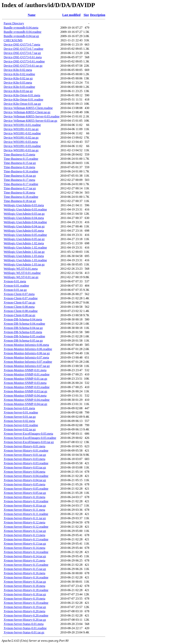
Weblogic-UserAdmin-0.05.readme (25, 235)
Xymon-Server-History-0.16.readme (26, 577)
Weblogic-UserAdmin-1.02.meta (24, 243)
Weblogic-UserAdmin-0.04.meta (24, 218)
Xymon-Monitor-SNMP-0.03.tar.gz (25, 391)
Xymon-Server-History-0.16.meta (24, 573)
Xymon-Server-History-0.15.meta (24, 560)
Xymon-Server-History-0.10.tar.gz (25, 505)
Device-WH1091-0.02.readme (22, 133)
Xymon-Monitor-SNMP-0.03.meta (25, 383)
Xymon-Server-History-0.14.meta (24, 548)
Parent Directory (14, 23)
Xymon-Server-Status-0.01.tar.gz (24, 632)
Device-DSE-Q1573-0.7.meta (22, 45)
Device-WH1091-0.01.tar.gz (21, 129)
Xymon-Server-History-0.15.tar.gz (25, 569)
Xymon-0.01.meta (15, 281)
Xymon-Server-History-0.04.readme (26, 476)
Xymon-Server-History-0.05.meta (24, 484)
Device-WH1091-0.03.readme (22, 146)
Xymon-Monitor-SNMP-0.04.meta (25, 396)
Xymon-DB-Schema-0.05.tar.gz (23, 341)
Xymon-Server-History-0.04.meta (24, 472)
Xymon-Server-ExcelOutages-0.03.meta (28, 434)
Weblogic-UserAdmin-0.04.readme (25, 222)
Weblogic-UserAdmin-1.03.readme (25, 260)
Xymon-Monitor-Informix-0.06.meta (26, 345)
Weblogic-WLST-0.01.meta (21, 269)
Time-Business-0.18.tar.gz (20, 201)
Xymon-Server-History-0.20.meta (24, 611)
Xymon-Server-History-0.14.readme (26, 552)
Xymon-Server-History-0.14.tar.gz (25, 556)
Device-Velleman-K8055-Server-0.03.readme (32, 116)
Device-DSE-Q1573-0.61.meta (23, 57)
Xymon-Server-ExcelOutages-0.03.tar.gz (29, 442)
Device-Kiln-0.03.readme (19, 87)
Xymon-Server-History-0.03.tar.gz (25, 467)
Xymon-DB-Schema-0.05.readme (24, 336)
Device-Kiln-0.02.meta (18, 70)
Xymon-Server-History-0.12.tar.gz (25, 531)
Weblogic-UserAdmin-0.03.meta (24, 205)
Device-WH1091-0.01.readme (22, 125)
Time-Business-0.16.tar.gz (20, 176)
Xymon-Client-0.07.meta (19, 294)
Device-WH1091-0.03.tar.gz (21, 150)
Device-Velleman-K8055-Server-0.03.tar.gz (30, 121)
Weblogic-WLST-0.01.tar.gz (21, 277)
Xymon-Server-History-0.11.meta (24, 510)
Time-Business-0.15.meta (19, 154)
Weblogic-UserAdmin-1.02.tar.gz (24, 252)
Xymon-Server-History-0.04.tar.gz (25, 480)
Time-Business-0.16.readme (21, 171)
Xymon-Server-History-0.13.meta (24, 535)
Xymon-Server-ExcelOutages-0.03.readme (30, 438)
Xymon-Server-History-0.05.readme (26, 489)
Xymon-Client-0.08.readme (21, 311)
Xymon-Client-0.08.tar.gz (19, 315)
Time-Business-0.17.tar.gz (20, 188)
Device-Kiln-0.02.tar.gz (18, 78)
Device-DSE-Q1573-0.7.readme (23, 49)
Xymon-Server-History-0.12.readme (26, 527)
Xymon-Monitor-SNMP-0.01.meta (25, 370)
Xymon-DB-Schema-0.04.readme (24, 324)
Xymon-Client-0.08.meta (19, 307)
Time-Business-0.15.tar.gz (20, 163)
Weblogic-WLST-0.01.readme (22, 273)
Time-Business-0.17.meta (19, 180)
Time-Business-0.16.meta (19, 167)
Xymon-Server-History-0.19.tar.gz (25, 607)
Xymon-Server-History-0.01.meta (24, 446)
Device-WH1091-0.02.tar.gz (21, 138)
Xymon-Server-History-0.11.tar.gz (25, 518)
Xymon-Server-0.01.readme (21, 412)
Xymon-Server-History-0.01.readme (26, 451)
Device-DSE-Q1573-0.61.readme (24, 61)
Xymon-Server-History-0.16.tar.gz (25, 582)
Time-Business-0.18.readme (21, 197)
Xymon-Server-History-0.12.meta (24, 522)
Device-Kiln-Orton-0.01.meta (22, 95)
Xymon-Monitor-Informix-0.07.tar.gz (27, 366)
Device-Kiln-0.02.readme (19, 74)
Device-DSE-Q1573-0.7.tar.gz (22, 53)
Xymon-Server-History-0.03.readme (26, 463)
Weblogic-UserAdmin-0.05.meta (24, 231)
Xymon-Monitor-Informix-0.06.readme (28, 349)
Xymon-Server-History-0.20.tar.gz (25, 620)
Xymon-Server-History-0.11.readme (26, 514)
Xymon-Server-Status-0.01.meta (24, 624)
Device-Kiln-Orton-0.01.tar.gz (22, 104)
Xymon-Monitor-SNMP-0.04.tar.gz (25, 404)
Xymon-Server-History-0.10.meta (24, 497)
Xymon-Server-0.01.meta (19, 408)
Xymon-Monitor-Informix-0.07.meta (26, 357)
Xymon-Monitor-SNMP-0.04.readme (27, 400)
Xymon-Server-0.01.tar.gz (20, 417)
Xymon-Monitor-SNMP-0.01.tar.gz (25, 379)
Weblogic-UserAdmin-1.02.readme (25, 248)
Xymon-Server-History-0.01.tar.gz (25, 455)
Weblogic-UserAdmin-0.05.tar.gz (24, 239)
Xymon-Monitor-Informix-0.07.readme (28, 362)
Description (98, 15)
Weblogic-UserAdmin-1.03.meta (24, 256)
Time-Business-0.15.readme (21, 159)
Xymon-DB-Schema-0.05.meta (23, 332)
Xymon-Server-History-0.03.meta (24, 459)
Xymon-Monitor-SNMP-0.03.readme (27, 387)
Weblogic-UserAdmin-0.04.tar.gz (24, 226)
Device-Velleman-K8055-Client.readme (28, 108)
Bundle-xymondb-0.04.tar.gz (21, 36)
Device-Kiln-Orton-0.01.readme (23, 99)
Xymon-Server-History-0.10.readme (26, 501)
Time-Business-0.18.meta (19, 193)
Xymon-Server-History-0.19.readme (26, 603)
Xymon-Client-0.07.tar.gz (19, 302)
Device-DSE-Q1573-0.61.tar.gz (23, 66)
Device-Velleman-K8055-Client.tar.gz (27, 112)
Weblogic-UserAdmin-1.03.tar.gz (24, 264)
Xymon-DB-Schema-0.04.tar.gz (23, 328)
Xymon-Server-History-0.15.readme (26, 565)
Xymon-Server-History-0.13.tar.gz (25, 544)
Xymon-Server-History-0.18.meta (24, 586)
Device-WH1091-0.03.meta (21, 142)
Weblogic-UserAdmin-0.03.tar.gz (24, 214)
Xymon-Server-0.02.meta (19, 421)
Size (86, 15)
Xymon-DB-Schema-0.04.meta (23, 319)
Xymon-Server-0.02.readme (21, 425)
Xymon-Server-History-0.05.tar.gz (25, 493)
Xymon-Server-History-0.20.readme (26, 615)
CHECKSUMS (13, 40)
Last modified (71, 15)
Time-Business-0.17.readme (21, 184)
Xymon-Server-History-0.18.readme (26, 590)
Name (32, 15)
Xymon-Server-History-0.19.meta (24, 599)
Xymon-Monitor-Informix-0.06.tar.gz (27, 353)
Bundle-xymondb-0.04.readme (22, 32)
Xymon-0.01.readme (16, 286)
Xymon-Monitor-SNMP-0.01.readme (27, 374)
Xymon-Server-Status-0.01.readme (25, 628)
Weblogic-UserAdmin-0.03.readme (25, 209)
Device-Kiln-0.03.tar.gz (18, 91)
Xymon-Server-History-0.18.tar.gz (25, 594)
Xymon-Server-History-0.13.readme (26, 539)
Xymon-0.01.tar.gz (15, 290)
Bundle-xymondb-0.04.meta (21, 28)
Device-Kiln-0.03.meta (18, 83)
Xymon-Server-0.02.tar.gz (20, 429)
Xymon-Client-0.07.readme (21, 298)
